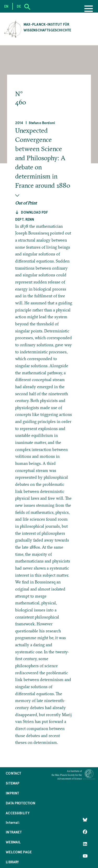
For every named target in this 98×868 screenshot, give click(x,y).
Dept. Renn (25, 219)
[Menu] (89, 9)
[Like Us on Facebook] (85, 832)
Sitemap (13, 783)
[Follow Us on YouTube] (85, 856)
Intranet (14, 832)
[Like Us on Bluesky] (85, 820)
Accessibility (18, 813)
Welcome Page (19, 852)
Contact (13, 773)
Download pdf (34, 212)
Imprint (12, 793)
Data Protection (21, 803)
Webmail (13, 842)
